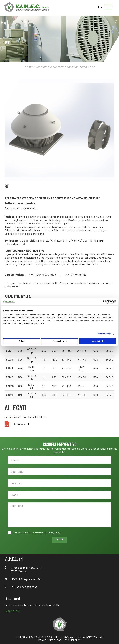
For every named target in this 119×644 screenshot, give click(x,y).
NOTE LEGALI (56, 640)
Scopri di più (12, 611)
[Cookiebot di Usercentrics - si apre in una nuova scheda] (102, 302)
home (29, 67)
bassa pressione (77, 67)
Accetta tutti (97, 341)
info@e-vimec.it (31, 579)
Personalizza (60, 341)
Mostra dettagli (104, 334)
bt (93, 67)
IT (100, 7)
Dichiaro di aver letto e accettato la (36, 533)
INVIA (59, 540)
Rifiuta (22, 341)
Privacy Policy (54, 533)
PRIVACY (43, 640)
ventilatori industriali (50, 67)
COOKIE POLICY (73, 640)
